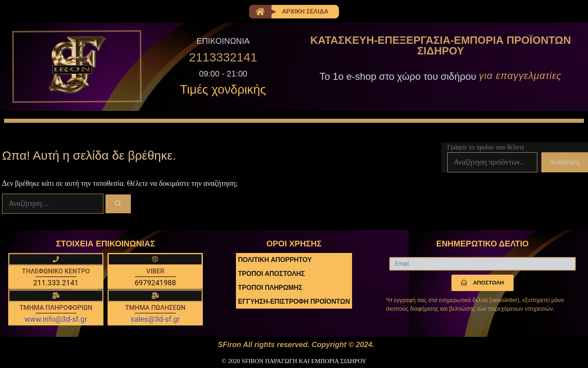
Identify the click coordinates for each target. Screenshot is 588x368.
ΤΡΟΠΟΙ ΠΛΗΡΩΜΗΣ (270, 288)
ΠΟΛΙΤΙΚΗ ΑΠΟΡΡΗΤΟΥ (275, 260)
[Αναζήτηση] (118, 204)
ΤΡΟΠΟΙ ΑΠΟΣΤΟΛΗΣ (272, 274)
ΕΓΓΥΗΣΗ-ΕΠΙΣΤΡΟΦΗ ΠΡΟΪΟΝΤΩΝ (294, 302)
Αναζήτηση (565, 162)
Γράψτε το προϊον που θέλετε (486, 147)
